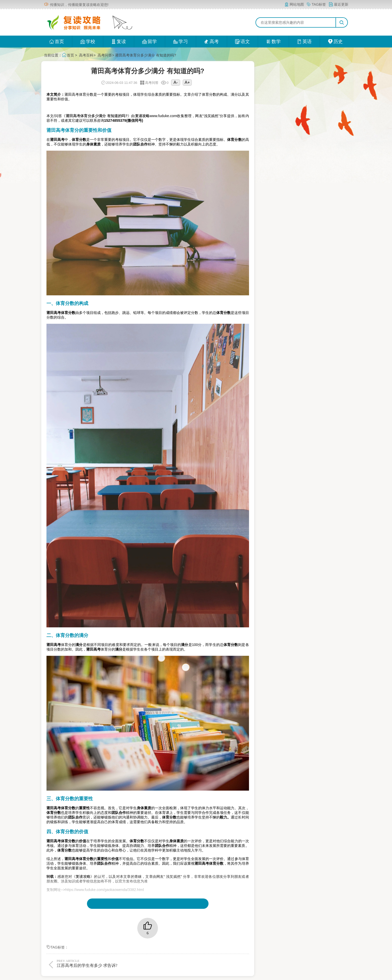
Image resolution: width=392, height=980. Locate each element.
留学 (150, 42)
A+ (187, 82)
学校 (88, 42)
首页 (57, 42)
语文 (242, 42)
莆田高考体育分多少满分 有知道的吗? (97, 116)
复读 (119, 42)
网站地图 (294, 4)
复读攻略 (142, 116)
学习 (181, 42)
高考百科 (86, 55)
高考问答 (105, 55)
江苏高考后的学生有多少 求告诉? (101, 963)
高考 (211, 42)
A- (175, 82)
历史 (335, 42)
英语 (304, 42)
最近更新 (339, 4)
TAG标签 (316, 4)
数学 (273, 42)
